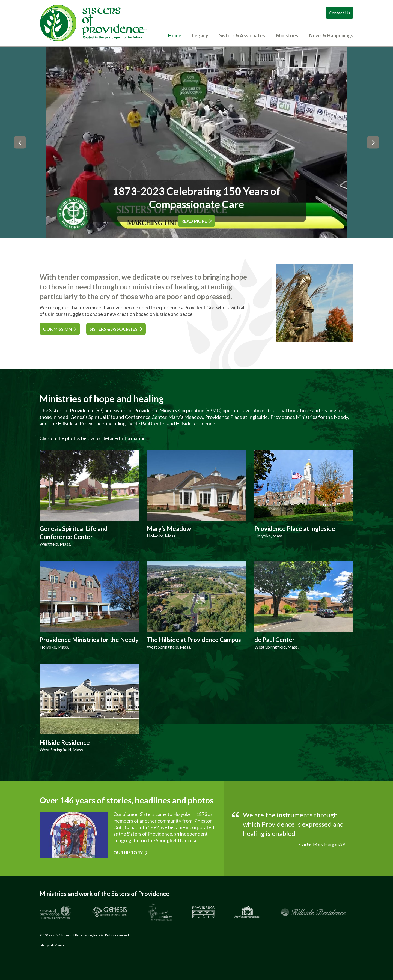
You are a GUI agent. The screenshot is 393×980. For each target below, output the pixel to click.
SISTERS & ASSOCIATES (114, 329)
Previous (20, 143)
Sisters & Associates (242, 35)
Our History (128, 852)
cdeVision (57, 945)
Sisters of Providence (94, 23)
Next (373, 143)
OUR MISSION (57, 329)
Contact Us (340, 13)
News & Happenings (331, 35)
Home (175, 35)
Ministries (287, 35)
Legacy (200, 35)
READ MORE (194, 221)
